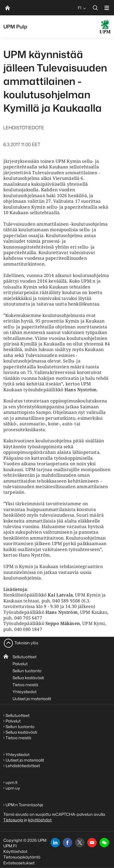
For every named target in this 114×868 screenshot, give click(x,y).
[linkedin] (55, 843)
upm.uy (13, 788)
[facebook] (67, 843)
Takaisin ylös (26, 643)
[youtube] (92, 843)
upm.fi (11, 782)
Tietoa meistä (25, 685)
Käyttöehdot (15, 851)
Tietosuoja (13, 820)
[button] (104, 843)
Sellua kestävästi (28, 678)
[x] (80, 843)
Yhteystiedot (25, 692)
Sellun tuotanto (27, 671)
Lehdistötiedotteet (23, 766)
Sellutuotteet (25, 657)
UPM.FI (10, 846)
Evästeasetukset (19, 863)
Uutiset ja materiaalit (32, 699)
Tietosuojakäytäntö (22, 857)
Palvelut (20, 664)
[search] (95, 8)
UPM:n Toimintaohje (24, 805)
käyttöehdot (40, 820)
